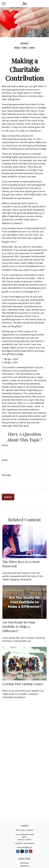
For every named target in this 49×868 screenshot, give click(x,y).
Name (5, 445)
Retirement (24, 863)
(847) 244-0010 (27, 830)
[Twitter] (22, 851)
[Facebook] (18, 851)
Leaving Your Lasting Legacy (23, 684)
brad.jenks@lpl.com (25, 847)
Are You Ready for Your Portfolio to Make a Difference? (19, 626)
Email (5, 460)
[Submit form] (8, 497)
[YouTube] (31, 851)
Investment (25, 866)
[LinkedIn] (26, 851)
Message (6, 475)
